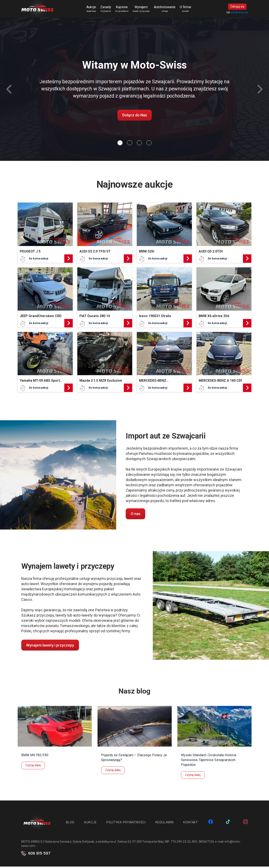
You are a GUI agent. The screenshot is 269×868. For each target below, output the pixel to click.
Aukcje (92, 10)
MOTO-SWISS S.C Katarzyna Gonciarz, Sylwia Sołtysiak (58, 843)
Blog (70, 824)
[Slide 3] (149, 144)
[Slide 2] (139, 144)
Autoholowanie (166, 10)
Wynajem (142, 10)
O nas (136, 515)
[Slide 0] (120, 144)
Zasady (107, 10)
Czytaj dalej (33, 767)
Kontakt (191, 824)
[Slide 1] (130, 144)
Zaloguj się (237, 7)
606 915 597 (39, 855)
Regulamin (164, 824)
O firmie (187, 10)
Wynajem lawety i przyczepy (50, 647)
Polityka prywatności (126, 824)
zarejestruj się (239, 13)
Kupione (123, 10)
